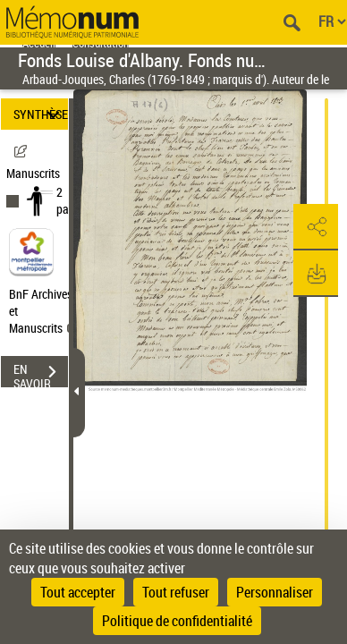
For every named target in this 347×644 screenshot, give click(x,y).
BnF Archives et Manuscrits (43, 311)
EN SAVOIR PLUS (41, 374)
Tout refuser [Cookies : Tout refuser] (176, 592)
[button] (316, 227)
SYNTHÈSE (41, 114)
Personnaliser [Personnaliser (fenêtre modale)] (275, 592)
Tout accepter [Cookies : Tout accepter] (78, 592)
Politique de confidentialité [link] (177, 621)
